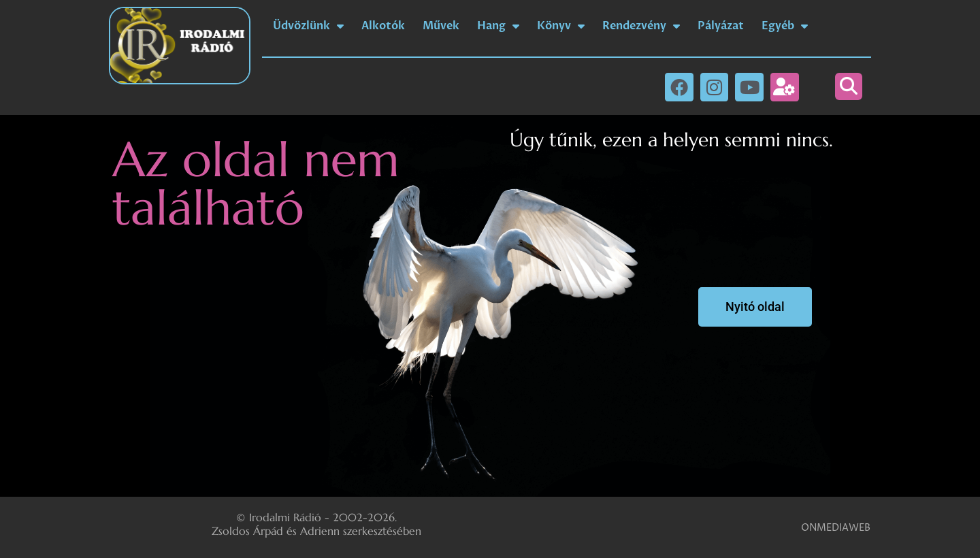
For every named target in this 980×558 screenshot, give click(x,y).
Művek (441, 26)
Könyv (561, 26)
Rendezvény (641, 26)
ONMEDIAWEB (836, 528)
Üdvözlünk (308, 26)
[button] (849, 86)
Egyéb (785, 26)
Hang (498, 26)
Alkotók (383, 26)
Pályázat (721, 26)
